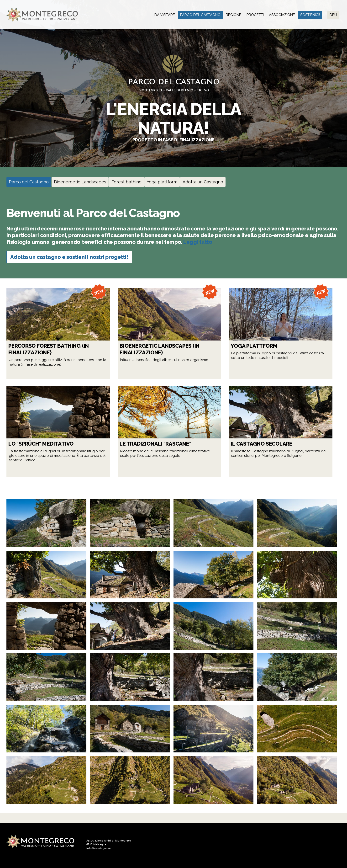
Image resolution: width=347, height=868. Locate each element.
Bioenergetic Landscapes (80, 182)
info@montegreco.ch (100, 848)
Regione (234, 15)
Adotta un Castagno (203, 182)
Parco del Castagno (200, 15)
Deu (333, 15)
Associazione (282, 15)
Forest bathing (126, 182)
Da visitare (165, 15)
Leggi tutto (198, 242)
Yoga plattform (162, 182)
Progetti (255, 15)
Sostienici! (310, 15)
